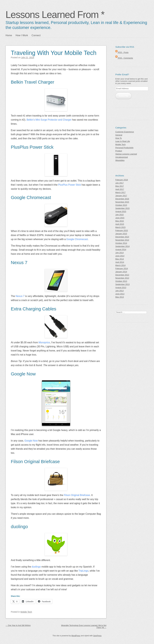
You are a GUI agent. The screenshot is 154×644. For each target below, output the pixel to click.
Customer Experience (125, 132)
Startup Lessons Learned (126, 154)
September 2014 (122, 246)
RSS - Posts (122, 52)
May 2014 (120, 259)
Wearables (120, 160)
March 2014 (120, 265)
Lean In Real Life (123, 141)
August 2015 (121, 211)
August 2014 (121, 249)
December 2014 (122, 237)
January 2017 (121, 196)
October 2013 (121, 281)
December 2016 (122, 199)
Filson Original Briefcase (77, 495)
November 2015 (122, 202)
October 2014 (121, 243)
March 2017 (120, 192)
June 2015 (120, 218)
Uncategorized (122, 157)
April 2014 (120, 262)
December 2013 (122, 275)
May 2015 (120, 221)
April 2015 (120, 224)
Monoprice (44, 342)
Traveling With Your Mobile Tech (54, 53)
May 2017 (120, 186)
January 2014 (121, 272)
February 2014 (122, 269)
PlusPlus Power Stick (70, 185)
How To (119, 138)
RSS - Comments (124, 58)
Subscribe (123, 96)
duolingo (36, 567)
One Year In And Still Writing (18, 625)
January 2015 (121, 234)
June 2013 (120, 294)
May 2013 (120, 297)
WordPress (76, 636)
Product (119, 151)
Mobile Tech (26, 612)
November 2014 (122, 240)
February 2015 (122, 230)
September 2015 (122, 208)
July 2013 (119, 291)
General (119, 135)
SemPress (97, 636)
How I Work (22, 35)
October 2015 (121, 205)
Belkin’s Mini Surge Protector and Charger (49, 120)
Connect (36, 35)
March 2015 (120, 227)
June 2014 (120, 256)
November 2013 (122, 278)
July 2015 (119, 215)
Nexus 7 (20, 296)
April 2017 (120, 189)
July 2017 (119, 183)
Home (9, 35)
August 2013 (121, 288)
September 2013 (122, 284)
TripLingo (83, 571)
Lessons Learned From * (55, 15)
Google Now (31, 441)
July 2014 (119, 253)
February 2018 (122, 180)
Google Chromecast (77, 239)
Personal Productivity (124, 148)
